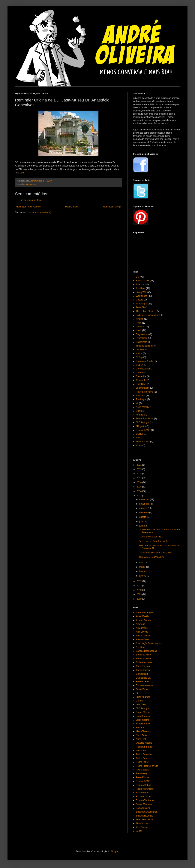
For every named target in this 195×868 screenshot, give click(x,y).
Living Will (141, 292)
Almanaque (142, 304)
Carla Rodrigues (144, 666)
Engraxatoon (142, 334)
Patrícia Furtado (144, 747)
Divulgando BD (143, 678)
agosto (143, 517)
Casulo (139, 300)
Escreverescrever (145, 685)
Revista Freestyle (145, 392)
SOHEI (139, 434)
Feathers (140, 415)
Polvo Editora (143, 777)
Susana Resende (145, 816)
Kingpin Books (143, 724)
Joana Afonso (143, 712)
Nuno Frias (141, 735)
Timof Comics (143, 442)
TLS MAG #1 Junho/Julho (152, 557)
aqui (22, 173)
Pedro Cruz (142, 758)
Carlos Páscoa (143, 670)
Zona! (139, 831)
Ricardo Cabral (143, 785)
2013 (139, 496)
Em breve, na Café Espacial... (154, 541)
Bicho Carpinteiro (145, 662)
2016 (139, 482)
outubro (143, 508)
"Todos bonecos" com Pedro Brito (156, 553)
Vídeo (139, 445)
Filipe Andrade (143, 697)
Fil (137, 693)
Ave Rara (141, 288)
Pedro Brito (142, 751)
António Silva (142, 639)
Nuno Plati (141, 739)
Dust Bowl (141, 384)
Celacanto (141, 380)
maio (142, 563)
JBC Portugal (143, 422)
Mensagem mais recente (28, 207)
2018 (139, 474)
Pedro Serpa (142, 770)
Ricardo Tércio (143, 797)
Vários (139, 353)
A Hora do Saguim (145, 613)
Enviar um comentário (31, 200)
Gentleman (141, 350)
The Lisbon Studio (145, 311)
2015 (139, 487)
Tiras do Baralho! (144, 346)
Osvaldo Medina (144, 743)
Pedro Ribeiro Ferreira (147, 766)
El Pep (139, 357)
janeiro (143, 576)
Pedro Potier (142, 762)
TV (137, 438)
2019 (139, 469)
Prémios (140, 327)
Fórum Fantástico (145, 418)
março (143, 567)
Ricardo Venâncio (145, 800)
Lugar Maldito (143, 388)
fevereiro (144, 571)
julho (142, 521)
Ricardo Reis (142, 793)
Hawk (139, 330)
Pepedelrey (142, 773)
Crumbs (140, 373)
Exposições (142, 338)
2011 (139, 586)
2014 (139, 491)
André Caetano (144, 636)
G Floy (139, 701)
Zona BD (140, 307)
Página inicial (72, 207)
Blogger (115, 851)
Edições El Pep (144, 682)
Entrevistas (141, 342)
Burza (139, 411)
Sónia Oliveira (143, 808)
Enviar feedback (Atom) (39, 212)
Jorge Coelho (143, 720)
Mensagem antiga (112, 207)
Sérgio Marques (144, 804)
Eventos (140, 285)
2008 (139, 599)
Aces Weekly (142, 407)
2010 (139, 590)
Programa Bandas (145, 361)
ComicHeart (142, 674)
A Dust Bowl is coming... (151, 537)
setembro (144, 513)
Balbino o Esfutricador (147, 315)
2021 (139, 465)
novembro (145, 504)
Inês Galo (141, 705)
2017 (139, 478)
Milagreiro (141, 426)
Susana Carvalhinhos (147, 812)
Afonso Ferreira (144, 620)
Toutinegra (141, 399)
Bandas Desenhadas (146, 651)
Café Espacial (143, 369)
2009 (139, 594)
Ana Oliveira (142, 632)
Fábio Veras (142, 689)
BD (138, 277)
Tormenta (141, 396)
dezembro (145, 499)
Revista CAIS (143, 281)
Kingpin (140, 319)
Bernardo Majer (144, 655)
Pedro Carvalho (144, 754)
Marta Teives (142, 731)
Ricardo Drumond (145, 789)
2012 (139, 581)
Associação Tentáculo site (149, 643)
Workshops (31, 184)
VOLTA (139, 365)
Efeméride (141, 376)
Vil (137, 403)
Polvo (139, 323)
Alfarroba (141, 624)
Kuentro (140, 728)
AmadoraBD (142, 628)
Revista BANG (143, 430)
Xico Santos (142, 827)
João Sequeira (143, 716)
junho (142, 526)
